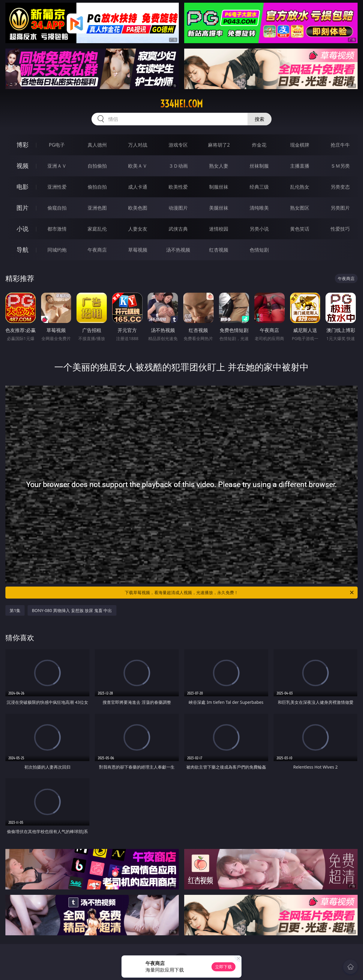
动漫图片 (178, 208)
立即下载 (223, 967)
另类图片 (340, 208)
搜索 (259, 119)
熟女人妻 (219, 166)
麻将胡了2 (219, 145)
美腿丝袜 (219, 208)
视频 (22, 166)
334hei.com (181, 104)
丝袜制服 (259, 166)
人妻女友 (138, 229)
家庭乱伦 (97, 229)
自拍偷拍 (97, 166)
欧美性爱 (178, 187)
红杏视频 (219, 250)
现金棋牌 (300, 145)
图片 (22, 208)
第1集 (15, 610)
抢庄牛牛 (340, 145)
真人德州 (97, 145)
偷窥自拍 (57, 208)
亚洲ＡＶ (57, 166)
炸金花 (259, 145)
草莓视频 (138, 250)
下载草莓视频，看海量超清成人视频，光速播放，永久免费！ (240, 593)
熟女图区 (300, 208)
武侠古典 (178, 229)
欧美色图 (138, 208)
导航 (22, 250)
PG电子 (57, 145)
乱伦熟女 (300, 187)
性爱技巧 (340, 229)
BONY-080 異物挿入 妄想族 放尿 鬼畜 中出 (72, 610)
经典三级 (259, 187)
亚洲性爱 (57, 187)
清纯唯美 (259, 208)
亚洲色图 (97, 208)
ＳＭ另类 (340, 166)
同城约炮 (57, 250)
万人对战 (138, 145)
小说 (22, 229)
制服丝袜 (219, 187)
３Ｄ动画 (178, 166)
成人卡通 (138, 187)
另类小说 (259, 229)
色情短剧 (259, 250)
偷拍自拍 (97, 187)
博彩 (22, 145)
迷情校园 (219, 229)
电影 (22, 187)
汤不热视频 (178, 250)
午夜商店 (97, 250)
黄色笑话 (300, 229)
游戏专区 (178, 145)
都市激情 (57, 229)
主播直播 (300, 166)
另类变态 (340, 187)
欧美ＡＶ (138, 166)
